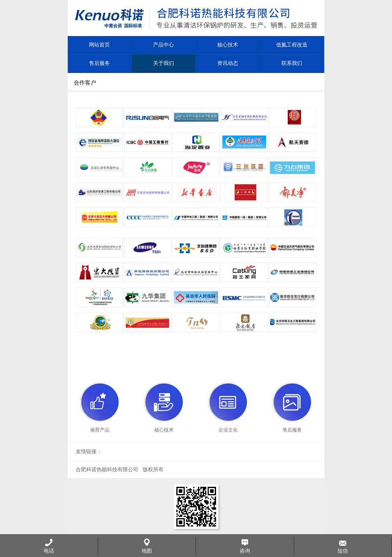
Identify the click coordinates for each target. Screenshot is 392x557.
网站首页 (99, 45)
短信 (343, 546)
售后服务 (99, 63)
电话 (49, 546)
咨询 (245, 546)
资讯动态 (228, 63)
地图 (147, 546)
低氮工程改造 (292, 45)
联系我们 (292, 63)
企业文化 (228, 430)
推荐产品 (100, 430)
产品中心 (164, 45)
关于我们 (164, 63)
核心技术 (228, 45)
